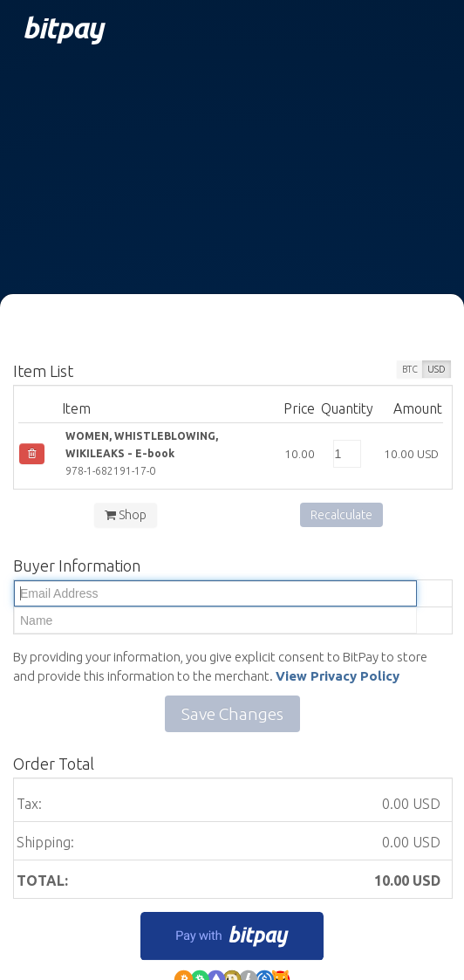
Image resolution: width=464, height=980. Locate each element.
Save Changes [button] (232, 714)
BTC (410, 369)
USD (437, 369)
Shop (126, 515)
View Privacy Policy (338, 676)
